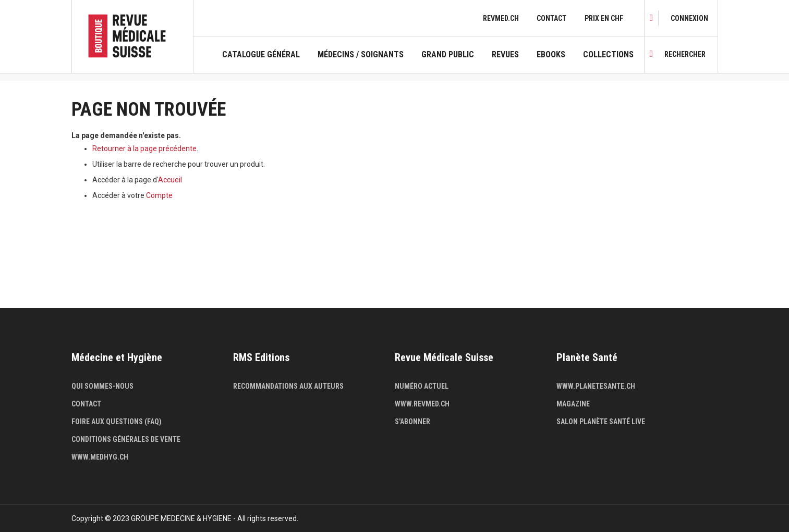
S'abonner (412, 422)
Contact (551, 18)
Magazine (573, 404)
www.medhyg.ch (100, 457)
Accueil (170, 180)
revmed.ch (501, 18)
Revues (505, 55)
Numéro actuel (422, 386)
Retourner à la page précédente (144, 149)
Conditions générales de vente (126, 439)
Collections (608, 55)
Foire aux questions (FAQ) (117, 422)
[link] (689, 18)
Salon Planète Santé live (601, 422)
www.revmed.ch (422, 404)
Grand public (448, 55)
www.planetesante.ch (596, 386)
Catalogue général (261, 55)
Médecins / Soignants (361, 55)
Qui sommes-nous (102, 386)
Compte (159, 195)
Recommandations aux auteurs (288, 386)
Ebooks (551, 55)
